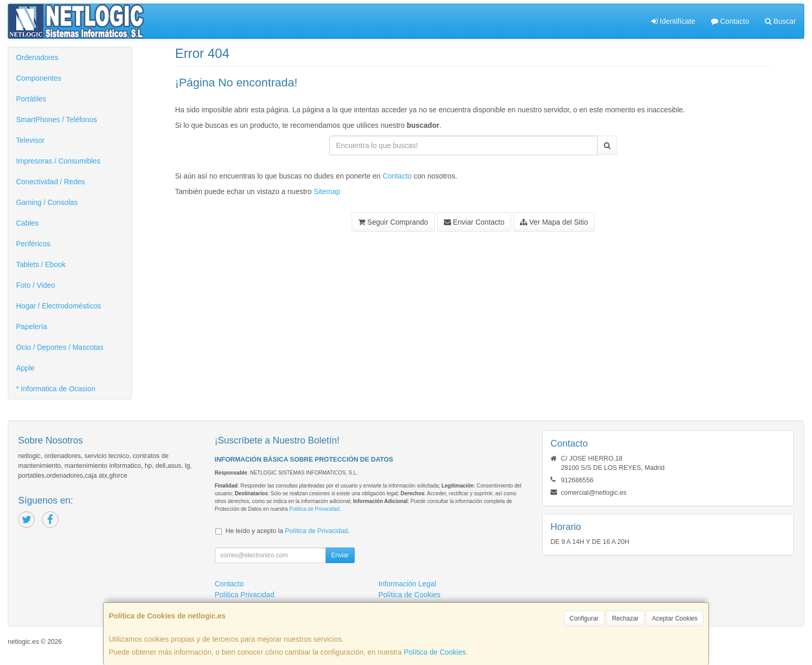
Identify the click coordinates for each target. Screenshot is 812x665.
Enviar (340, 555)
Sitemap (327, 191)
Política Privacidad (245, 595)
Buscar (780, 21)
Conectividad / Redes (50, 182)
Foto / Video (35, 285)
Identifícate (673, 21)
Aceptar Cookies (675, 618)
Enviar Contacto (474, 222)
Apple (25, 368)
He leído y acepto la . (288, 531)
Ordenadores (37, 57)
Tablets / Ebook (41, 264)
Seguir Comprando (393, 222)
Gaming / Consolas (47, 202)
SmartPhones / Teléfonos (56, 120)
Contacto (730, 21)
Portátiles (31, 99)
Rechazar (625, 618)
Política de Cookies (435, 652)
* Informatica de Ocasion (56, 389)
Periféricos (33, 244)
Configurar (584, 618)
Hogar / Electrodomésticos (59, 306)
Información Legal (407, 584)
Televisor (30, 140)
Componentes (39, 78)
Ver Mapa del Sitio (554, 222)
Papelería (32, 327)
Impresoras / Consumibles (58, 161)
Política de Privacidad (314, 509)
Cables (27, 223)
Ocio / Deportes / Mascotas (60, 347)
